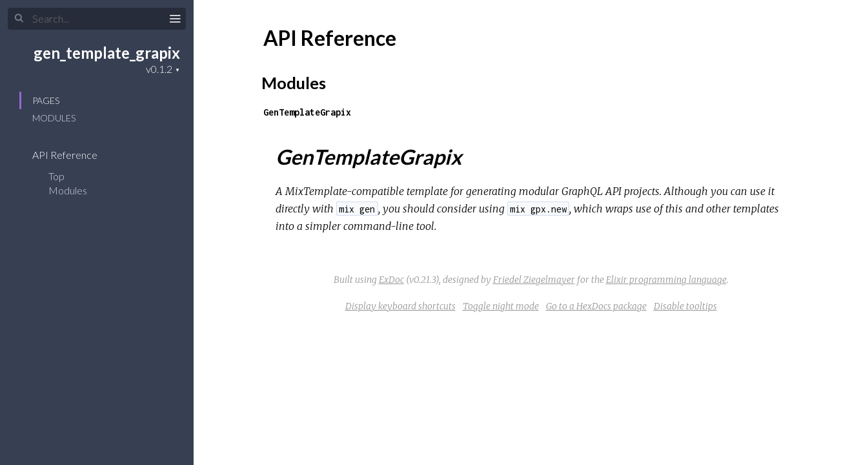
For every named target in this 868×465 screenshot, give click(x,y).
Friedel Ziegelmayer (534, 280)
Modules (54, 118)
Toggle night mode (501, 306)
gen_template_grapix (107, 53)
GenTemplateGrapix (307, 112)
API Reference (73, 155)
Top (56, 176)
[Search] (97, 19)
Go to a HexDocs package (596, 306)
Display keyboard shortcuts (400, 306)
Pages (46, 100)
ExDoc (391, 280)
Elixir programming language (666, 280)
